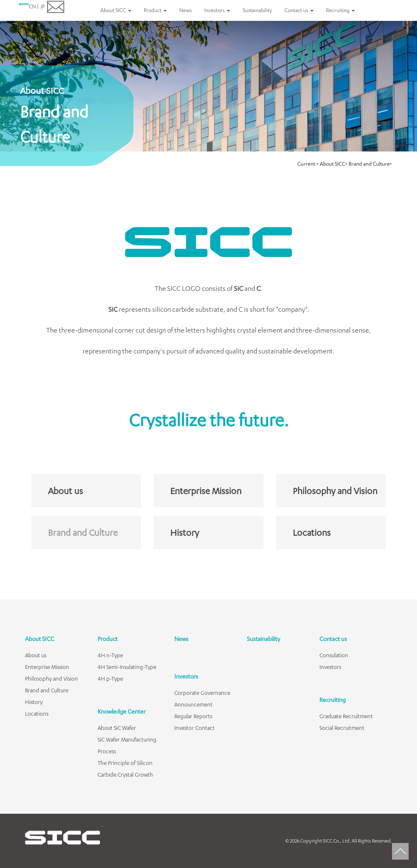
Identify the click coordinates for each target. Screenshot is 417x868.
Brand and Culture (83, 532)
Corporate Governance (202, 693)
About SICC (40, 639)
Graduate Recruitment (346, 716)
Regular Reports (193, 716)
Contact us (333, 639)
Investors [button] (217, 10)
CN (32, 6)
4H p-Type (110, 679)
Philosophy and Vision (335, 491)
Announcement (193, 704)
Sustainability (257, 10)
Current (307, 164)
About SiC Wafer (117, 728)
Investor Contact (195, 728)
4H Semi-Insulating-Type (127, 667)
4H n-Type (110, 655)
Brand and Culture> (370, 164)
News (186, 10)
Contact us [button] (299, 10)
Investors (186, 676)
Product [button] (155, 10)
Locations (312, 532)
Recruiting (333, 700)
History (185, 532)
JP (42, 6)
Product (108, 639)
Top (400, 851)
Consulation (334, 655)
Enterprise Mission (206, 491)
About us (65, 491)
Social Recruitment (342, 728)
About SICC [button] (116, 10)
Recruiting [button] (340, 10)
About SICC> (334, 164)
